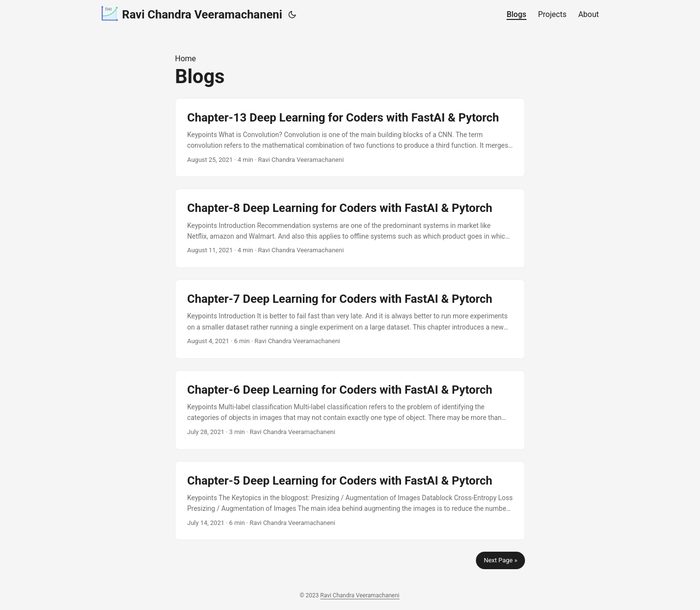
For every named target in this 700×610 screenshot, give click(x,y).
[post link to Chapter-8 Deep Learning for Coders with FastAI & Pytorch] (350, 228)
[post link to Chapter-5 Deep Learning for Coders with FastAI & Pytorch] (350, 501)
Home (185, 59)
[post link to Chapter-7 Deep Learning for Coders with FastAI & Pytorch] (350, 319)
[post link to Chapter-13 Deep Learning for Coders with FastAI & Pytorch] (350, 138)
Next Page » (500, 560)
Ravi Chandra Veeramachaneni (192, 14)
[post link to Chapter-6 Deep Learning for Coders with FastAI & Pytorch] (350, 410)
